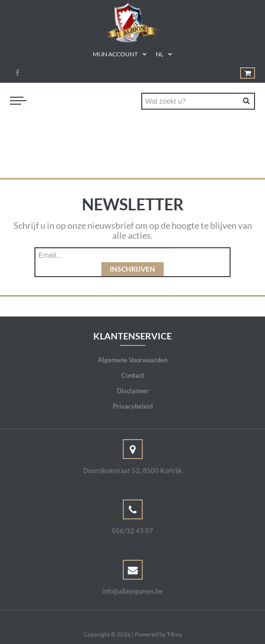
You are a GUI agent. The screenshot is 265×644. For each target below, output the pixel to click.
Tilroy (174, 620)
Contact (133, 361)
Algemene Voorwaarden (132, 346)
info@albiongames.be (132, 577)
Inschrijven (200, 255)
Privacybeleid (133, 392)
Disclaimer (133, 377)
